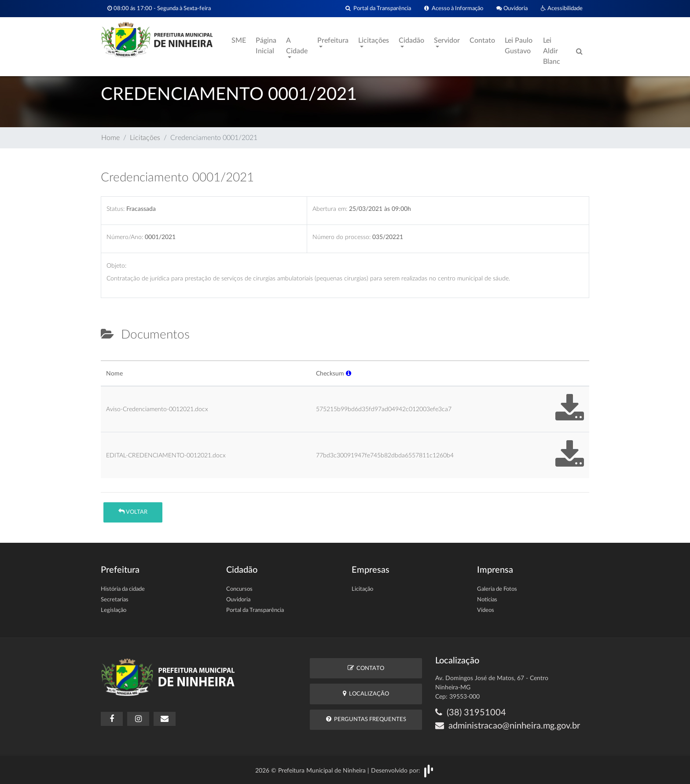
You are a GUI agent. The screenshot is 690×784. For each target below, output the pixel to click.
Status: (116, 209)
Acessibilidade (562, 9)
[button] (349, 374)
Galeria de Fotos (497, 589)
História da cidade (123, 589)
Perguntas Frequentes (366, 719)
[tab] (108, 357)
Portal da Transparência (378, 9)
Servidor (447, 40)
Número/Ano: (125, 237)
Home (110, 138)
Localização (366, 694)
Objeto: (116, 266)
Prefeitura (333, 40)
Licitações (374, 40)
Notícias (487, 600)
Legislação (114, 610)
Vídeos (486, 610)
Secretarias (115, 600)
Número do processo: (341, 237)
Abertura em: (330, 209)
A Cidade (297, 46)
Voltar (133, 512)
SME (239, 40)
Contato (482, 40)
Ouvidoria (512, 9)
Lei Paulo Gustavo (519, 46)
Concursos (239, 589)
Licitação (362, 589)
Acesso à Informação (454, 9)
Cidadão (411, 40)
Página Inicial (266, 46)
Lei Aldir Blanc (552, 51)
